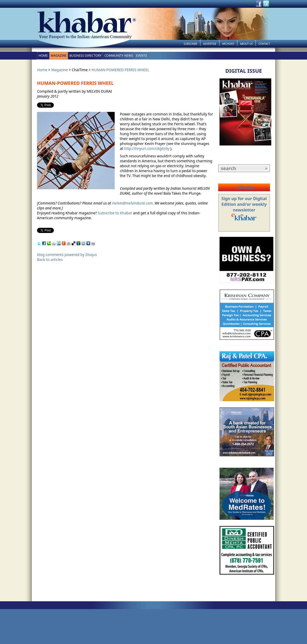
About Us (246, 44)
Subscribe (190, 44)
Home (43, 56)
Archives (228, 44)
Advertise (210, 44)
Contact (264, 44)
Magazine (59, 56)
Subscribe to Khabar (115, 213)
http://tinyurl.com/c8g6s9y (147, 148)
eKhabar (246, 187)
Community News (119, 56)
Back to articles (50, 259)
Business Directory (85, 56)
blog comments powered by (67, 255)
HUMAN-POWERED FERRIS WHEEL (120, 70)
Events (141, 56)
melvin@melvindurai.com (132, 203)
